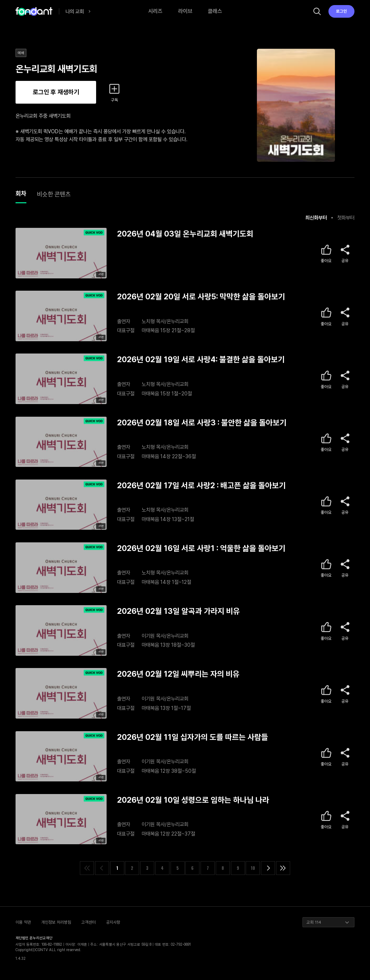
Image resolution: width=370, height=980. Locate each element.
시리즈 (155, 11)
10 (253, 868)
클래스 (215, 11)
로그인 (341, 11)
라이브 (185, 11)
